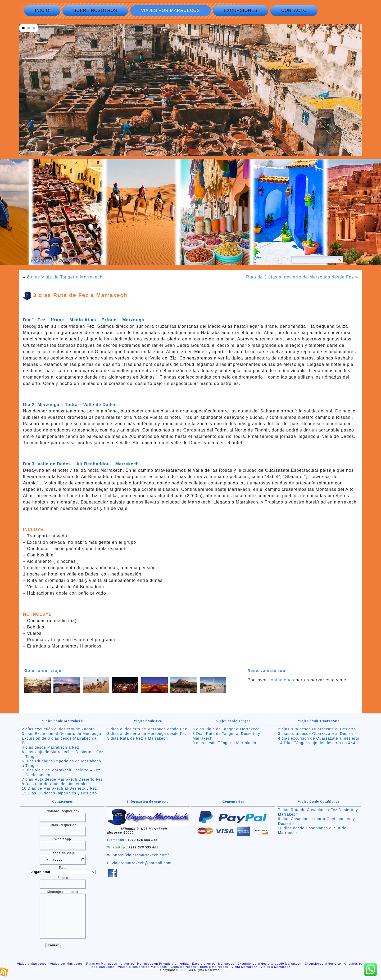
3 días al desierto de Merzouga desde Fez (147, 734)
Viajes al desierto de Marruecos (142, 967)
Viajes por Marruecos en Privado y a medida (155, 964)
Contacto (294, 10)
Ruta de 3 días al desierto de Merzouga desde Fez (300, 277)
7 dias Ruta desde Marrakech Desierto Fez (62, 779)
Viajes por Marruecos (171, 10)
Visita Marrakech (244, 967)
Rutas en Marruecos (101, 964)
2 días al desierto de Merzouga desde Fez (147, 729)
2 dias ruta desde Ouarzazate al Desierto (317, 729)
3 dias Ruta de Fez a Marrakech (137, 738)
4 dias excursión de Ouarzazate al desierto (319, 738)
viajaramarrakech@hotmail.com (142, 863)
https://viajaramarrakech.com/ (141, 855)
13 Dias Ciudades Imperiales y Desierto (59, 793)
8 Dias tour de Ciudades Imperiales (55, 784)
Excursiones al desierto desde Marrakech (269, 964)
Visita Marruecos (183, 967)
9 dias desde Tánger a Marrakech (224, 743)
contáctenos (281, 680)
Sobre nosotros (95, 10)
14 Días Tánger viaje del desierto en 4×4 (317, 743)
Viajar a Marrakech (56, 261)
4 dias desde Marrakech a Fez (50, 747)
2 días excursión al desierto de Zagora (58, 729)
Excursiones (241, 10)
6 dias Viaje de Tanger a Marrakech (65, 277)
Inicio (42, 10)
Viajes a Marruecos (32, 964)
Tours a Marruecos (214, 967)
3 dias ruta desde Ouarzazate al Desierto (317, 734)
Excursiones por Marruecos (213, 964)
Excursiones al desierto (323, 964)
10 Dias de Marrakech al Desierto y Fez (59, 788)
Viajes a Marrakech (275, 967)
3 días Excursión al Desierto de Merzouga (61, 734)
